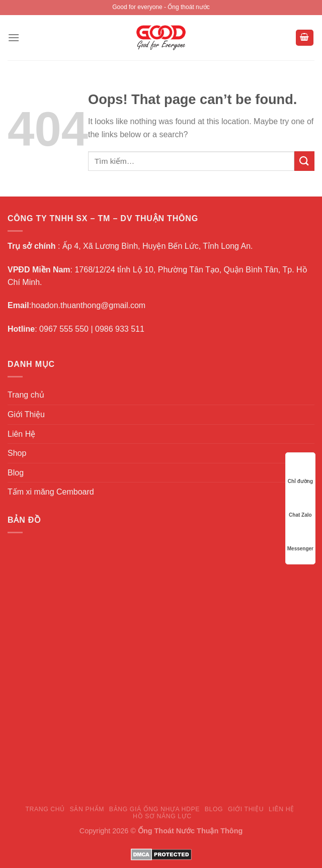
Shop (17, 453)
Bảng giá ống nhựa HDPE (154, 809)
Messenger (300, 539)
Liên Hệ (21, 434)
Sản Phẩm (87, 809)
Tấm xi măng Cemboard (51, 492)
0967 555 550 (64, 329)
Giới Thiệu (26, 414)
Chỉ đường (300, 472)
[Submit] (304, 161)
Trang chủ (26, 395)
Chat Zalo (300, 505)
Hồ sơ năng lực (162, 816)
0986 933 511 (120, 329)
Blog (16, 473)
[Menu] (14, 37)
